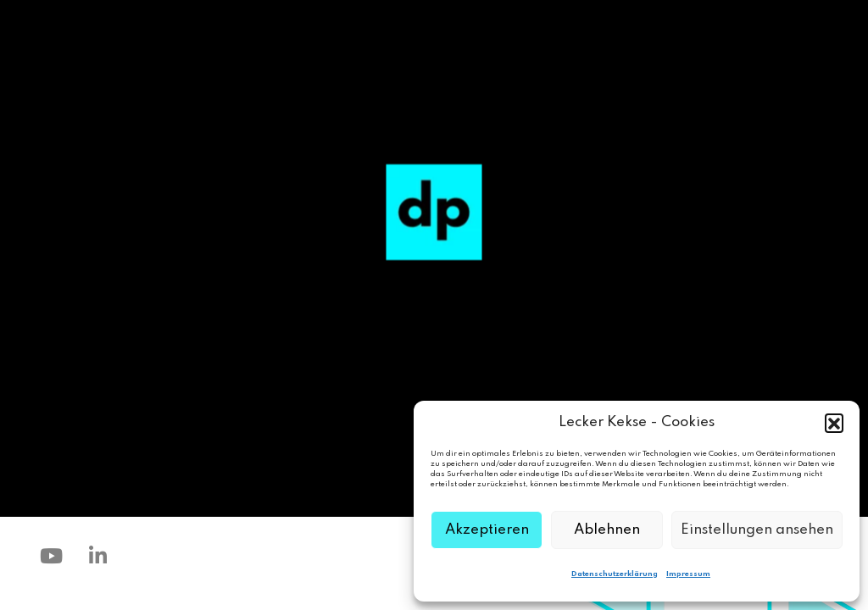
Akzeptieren (487, 530)
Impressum (688, 574)
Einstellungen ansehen (757, 530)
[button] (834, 423)
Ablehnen (607, 530)
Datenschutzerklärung (615, 574)
